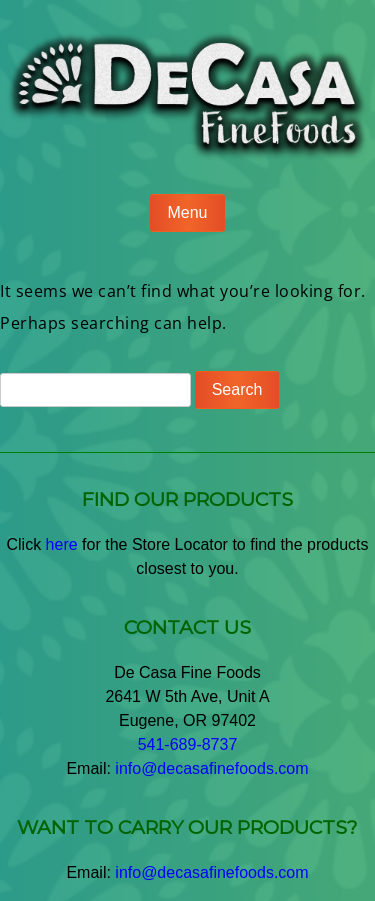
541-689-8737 (188, 744)
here (62, 544)
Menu (187, 212)
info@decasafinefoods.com (211, 768)
